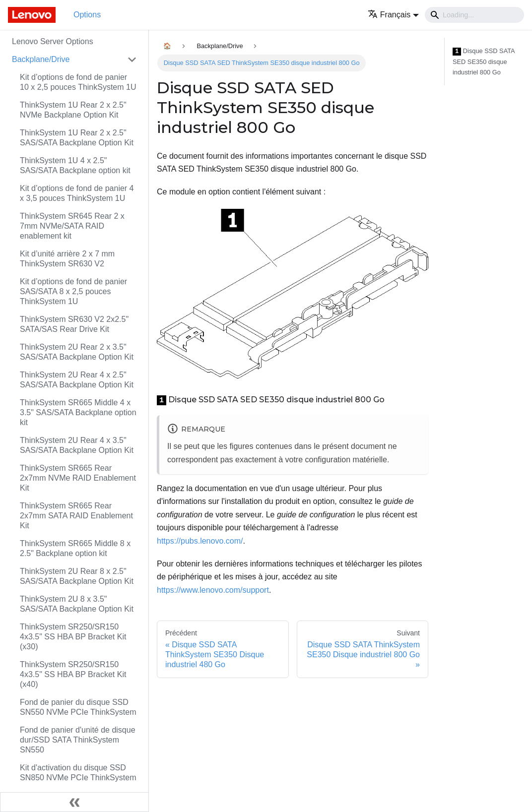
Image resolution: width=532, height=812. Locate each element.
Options (87, 15)
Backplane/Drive (41, 59)
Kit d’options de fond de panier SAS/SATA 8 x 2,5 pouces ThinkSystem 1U (73, 291)
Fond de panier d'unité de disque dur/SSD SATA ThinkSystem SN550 (78, 740)
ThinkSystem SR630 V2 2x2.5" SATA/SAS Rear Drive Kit (74, 324)
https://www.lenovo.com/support (213, 590)
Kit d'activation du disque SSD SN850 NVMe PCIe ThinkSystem (78, 773)
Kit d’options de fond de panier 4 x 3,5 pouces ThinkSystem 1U (77, 193)
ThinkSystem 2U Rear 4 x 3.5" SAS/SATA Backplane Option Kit (77, 445)
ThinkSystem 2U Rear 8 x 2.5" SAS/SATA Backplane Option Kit (77, 576)
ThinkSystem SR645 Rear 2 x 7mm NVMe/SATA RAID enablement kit (72, 226)
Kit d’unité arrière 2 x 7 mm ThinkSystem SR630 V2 (67, 259)
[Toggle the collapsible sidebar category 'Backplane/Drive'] (132, 60)
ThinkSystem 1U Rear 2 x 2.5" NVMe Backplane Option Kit (73, 110)
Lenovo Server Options (53, 41)
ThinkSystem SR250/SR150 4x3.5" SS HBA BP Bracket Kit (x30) (73, 637)
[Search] (474, 15)
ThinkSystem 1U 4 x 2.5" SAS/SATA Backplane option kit (75, 165)
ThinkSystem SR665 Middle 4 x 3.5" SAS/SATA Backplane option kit (78, 412)
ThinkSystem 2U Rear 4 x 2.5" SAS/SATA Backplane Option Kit (77, 380)
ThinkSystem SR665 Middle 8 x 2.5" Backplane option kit (75, 548)
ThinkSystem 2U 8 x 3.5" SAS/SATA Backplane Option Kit (77, 604)
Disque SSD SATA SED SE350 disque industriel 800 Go (484, 62)
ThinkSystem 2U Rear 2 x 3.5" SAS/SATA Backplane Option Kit (77, 352)
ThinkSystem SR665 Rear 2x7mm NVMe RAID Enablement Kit (78, 478)
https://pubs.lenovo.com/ (200, 541)
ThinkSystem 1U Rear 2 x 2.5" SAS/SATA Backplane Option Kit (77, 138)
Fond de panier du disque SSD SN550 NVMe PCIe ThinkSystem (78, 707)
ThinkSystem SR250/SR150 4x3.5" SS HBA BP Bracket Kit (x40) (73, 674)
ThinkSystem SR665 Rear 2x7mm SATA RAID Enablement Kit (76, 516)
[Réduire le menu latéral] (74, 802)
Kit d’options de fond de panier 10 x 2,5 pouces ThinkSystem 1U (78, 82)
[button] (393, 15)
